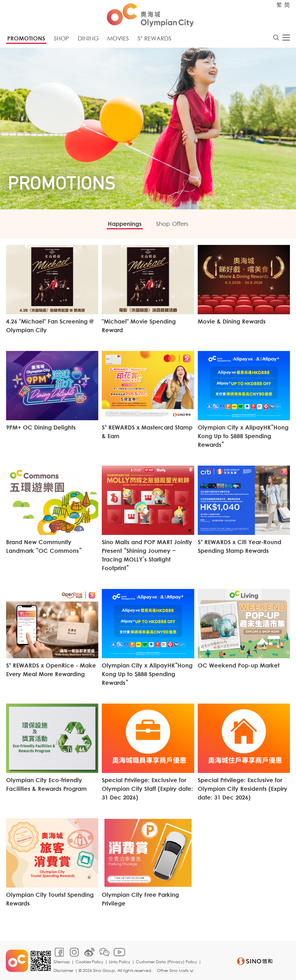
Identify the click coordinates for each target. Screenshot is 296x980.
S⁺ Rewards (155, 38)
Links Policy (120, 962)
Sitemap (62, 962)
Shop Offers (172, 224)
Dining (88, 38)
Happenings (125, 224)
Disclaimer (63, 970)
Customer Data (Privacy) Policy (166, 962)
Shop (61, 38)
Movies (118, 38)
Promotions (26, 38)
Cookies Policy (89, 962)
